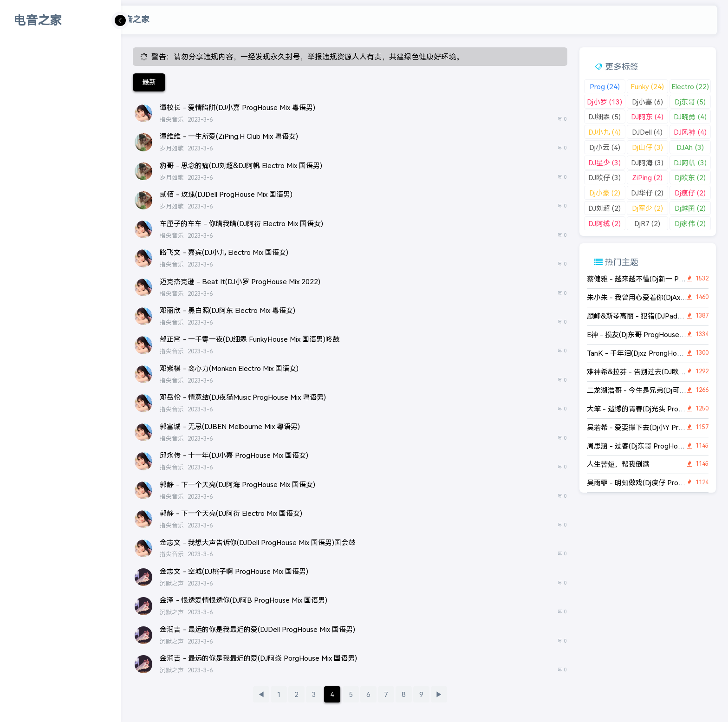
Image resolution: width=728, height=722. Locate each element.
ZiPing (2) (647, 178)
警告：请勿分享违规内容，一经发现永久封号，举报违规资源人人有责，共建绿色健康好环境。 (307, 57)
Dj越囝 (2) (690, 208)
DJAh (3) (690, 147)
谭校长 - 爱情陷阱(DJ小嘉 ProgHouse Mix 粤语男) (237, 107)
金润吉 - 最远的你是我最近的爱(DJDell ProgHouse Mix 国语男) (257, 629)
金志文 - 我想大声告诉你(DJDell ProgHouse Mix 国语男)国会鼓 (257, 543)
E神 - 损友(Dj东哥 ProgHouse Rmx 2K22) (652, 335)
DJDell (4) (647, 132)
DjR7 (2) (647, 224)
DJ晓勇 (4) (690, 117)
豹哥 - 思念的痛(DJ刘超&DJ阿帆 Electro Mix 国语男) (241, 166)
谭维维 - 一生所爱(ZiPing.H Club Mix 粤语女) (229, 136)
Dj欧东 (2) (690, 178)
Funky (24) (647, 87)
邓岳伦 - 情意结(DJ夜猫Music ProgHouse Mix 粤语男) (243, 397)
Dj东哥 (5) (690, 102)
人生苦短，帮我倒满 (618, 464)
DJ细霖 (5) (604, 117)
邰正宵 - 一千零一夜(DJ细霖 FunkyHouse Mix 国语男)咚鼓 (250, 339)
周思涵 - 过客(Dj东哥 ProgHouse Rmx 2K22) (657, 446)
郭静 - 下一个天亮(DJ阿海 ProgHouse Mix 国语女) (237, 485)
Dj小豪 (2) (605, 193)
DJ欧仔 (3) (604, 178)
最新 (149, 82)
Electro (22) (690, 87)
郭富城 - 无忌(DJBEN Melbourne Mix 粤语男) (230, 426)
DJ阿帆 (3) (690, 163)
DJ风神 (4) (690, 132)
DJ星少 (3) (604, 163)
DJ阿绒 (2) (604, 224)
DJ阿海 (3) (647, 163)
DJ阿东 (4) (647, 117)
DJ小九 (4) (604, 132)
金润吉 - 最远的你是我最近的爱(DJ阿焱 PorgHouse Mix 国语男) (258, 658)
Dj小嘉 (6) (647, 102)
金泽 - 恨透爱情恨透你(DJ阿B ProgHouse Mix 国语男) (244, 600)
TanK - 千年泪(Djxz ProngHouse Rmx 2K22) (656, 353)
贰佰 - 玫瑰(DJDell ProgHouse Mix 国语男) (226, 194)
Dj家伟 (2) (690, 224)
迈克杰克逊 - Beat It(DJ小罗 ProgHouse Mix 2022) (240, 282)
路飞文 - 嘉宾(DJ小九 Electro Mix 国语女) (224, 252)
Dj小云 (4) (605, 147)
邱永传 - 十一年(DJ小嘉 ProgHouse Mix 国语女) (234, 455)
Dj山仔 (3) (647, 147)
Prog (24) (605, 87)
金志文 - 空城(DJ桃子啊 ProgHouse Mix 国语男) (234, 571)
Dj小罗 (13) (604, 102)
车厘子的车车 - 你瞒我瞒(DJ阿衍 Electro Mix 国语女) (241, 224)
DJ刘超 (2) (604, 208)
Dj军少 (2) (647, 208)
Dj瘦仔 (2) (690, 193)
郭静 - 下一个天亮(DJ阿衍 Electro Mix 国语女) (231, 513)
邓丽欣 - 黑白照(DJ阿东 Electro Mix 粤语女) (227, 310)
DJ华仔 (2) (647, 193)
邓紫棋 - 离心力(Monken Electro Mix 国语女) (229, 368)
